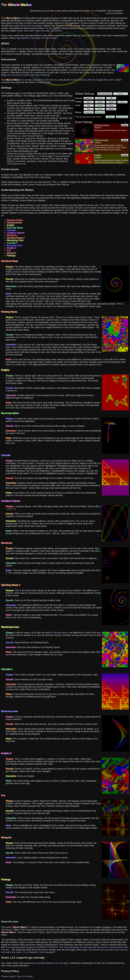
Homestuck (7, 930)
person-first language (31, 26)
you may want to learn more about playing (28, 75)
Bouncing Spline (15, 228)
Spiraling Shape (15, 220)
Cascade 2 (12, 243)
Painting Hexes (14, 223)
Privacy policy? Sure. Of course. (17, 976)
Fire (9, 250)
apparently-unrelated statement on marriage (46, 963)
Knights (11, 225)
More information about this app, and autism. (40, 31)
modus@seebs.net (16, 164)
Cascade (11, 230)
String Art (11, 253)
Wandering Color (15, 240)
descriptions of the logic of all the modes (37, 38)
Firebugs (11, 256)
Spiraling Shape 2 (16, 238)
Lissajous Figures (16, 233)
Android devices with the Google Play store (92, 80)
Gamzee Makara (115, 13)
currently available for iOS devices (40, 80)
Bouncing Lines (14, 245)
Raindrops (12, 235)
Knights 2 (11, 248)
